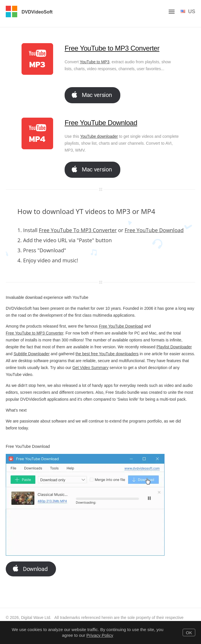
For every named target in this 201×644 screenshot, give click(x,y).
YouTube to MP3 (95, 62)
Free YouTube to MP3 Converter (112, 48)
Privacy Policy (100, 635)
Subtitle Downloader (31, 354)
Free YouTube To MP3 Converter (78, 230)
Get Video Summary (90, 368)
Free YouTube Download (101, 123)
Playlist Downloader (174, 347)
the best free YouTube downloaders (107, 354)
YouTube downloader (99, 136)
